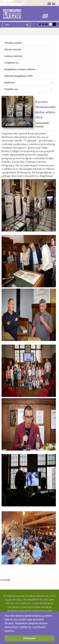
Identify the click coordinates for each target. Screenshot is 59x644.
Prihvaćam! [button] (30, 638)
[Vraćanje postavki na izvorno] (58, 24)
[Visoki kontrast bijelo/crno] (51, 24)
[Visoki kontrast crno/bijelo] (54, 24)
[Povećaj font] (40, 24)
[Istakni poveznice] (57, 24)
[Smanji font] (43, 24)
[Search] (17, 25)
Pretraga (27, 25)
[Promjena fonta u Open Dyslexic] (47, 24)
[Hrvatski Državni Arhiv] (12, 14)
